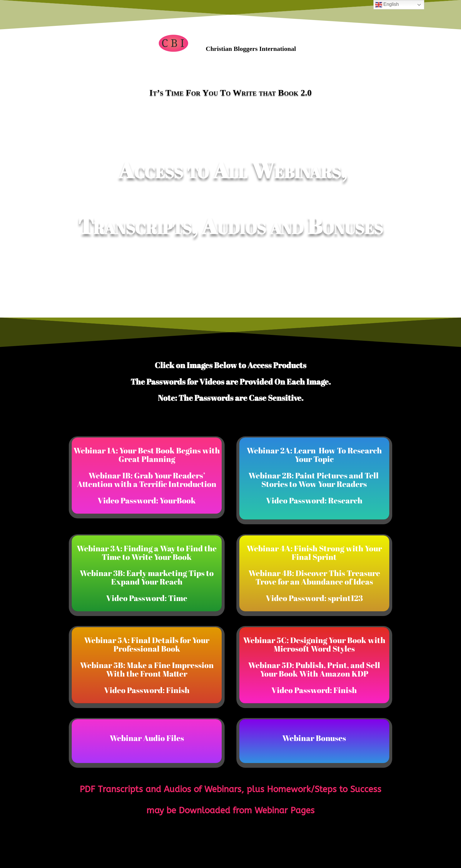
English (387, 5)
